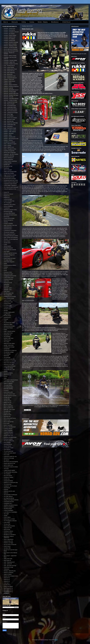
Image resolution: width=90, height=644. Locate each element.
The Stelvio (6, 286)
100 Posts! (6, 469)
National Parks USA (8, 541)
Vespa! (5, 264)
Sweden (6, 371)
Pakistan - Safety (8, 135)
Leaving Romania (8, 199)
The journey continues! (9, 232)
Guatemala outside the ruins (10, 456)
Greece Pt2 (6, 192)
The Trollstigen (7, 354)
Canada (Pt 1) (7, 585)
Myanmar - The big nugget (10, 92)
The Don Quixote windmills (10, 250)
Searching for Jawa (8, 302)
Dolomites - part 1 (8, 290)
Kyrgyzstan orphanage (9, 156)
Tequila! (6, 516)
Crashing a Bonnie (8, 429)
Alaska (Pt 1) (7, 581)
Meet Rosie (6, 356)
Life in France (7, 241)
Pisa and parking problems (10, 265)
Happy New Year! (8, 528)
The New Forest (8, 401)
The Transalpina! (8, 203)
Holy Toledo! (7, 251)
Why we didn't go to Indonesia (11, 49)
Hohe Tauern (7, 291)
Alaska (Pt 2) (7, 580)
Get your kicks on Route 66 (10, 545)
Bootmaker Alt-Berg (8, 389)
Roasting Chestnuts (8, 248)
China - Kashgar (8, 146)
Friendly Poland (7, 316)
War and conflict (8, 404)
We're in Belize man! (9, 465)
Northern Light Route (9, 338)
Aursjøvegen (7, 349)
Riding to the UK (8, 403)
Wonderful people (8, 509)
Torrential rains (7, 416)
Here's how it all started (9, 363)
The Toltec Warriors (8, 496)
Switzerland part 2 (8, 227)
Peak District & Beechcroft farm (11, 380)
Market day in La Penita (9, 519)
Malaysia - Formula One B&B (10, 47)
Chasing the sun (8, 335)
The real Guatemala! (9, 451)
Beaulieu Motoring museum (10, 396)
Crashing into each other (9, 359)
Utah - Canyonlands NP (9, 562)
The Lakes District (8, 385)
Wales (5, 378)
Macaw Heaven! (8, 446)
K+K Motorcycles (8, 305)
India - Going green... (9, 126)
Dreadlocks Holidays (9, 477)
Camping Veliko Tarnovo (9, 213)
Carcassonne (7, 257)
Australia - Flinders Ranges (10, 35)
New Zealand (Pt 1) (8, 592)
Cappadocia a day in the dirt (10, 184)
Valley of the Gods (8, 559)
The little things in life (9, 293)
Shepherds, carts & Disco (10, 204)
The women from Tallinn (9, 323)
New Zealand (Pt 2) (8, 590)
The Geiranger (7, 357)
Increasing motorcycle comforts (11, 236)
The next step (7, 413)
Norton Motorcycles (8, 392)
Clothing (24, 22)
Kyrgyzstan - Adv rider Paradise (11, 154)
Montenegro (7, 217)
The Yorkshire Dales (8, 387)
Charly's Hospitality (8, 430)
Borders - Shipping (43, 22)
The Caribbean (7, 474)
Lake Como (7, 281)
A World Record (66, 22)
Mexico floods (7, 529)
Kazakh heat (7, 165)
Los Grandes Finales (9, 448)
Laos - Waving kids (8, 74)
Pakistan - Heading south (10, 137)
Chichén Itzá (7, 479)
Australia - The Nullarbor (9, 39)
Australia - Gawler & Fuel (10, 37)
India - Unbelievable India (10, 125)
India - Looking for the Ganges (11, 113)
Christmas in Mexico (8, 531)
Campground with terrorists (10, 276)
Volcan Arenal (7, 420)
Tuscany (6, 267)
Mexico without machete (9, 526)
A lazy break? (7, 522)
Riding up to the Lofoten (9, 344)
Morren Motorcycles (8, 406)
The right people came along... (11, 472)
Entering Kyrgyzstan (8, 159)
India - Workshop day (9, 121)
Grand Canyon (7, 546)
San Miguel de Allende (9, 498)
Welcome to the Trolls (9, 364)
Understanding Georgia (9, 177)
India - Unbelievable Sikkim (10, 107)
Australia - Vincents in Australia (11, 42)
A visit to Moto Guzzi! (9, 277)
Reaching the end (8, 283)
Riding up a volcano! (9, 434)
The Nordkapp (7, 337)
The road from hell (8, 166)
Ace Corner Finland (8, 328)
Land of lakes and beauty (10, 366)
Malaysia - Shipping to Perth (10, 46)
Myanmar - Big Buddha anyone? (11, 90)
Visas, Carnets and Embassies (11, 237)
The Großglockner (8, 295)
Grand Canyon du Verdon (10, 258)
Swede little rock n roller (9, 370)
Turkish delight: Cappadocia (10, 185)
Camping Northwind (8, 279)
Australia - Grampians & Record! (11, 32)
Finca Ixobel (7, 455)
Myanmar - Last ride (8, 88)
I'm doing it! (6, 593)
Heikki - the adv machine (9, 331)
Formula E (6, 390)
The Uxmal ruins (8, 484)
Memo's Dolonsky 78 (9, 158)
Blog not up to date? (8, 274)
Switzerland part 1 (8, 229)
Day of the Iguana (8, 476)
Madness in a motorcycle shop (11, 482)
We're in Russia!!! (8, 170)
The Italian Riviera (8, 260)
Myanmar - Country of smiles (10, 100)
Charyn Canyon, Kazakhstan (10, 161)
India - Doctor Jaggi (8, 114)
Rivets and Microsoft (9, 408)
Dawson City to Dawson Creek (11, 576)
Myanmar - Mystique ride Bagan (11, 95)
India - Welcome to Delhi (9, 119)
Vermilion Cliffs (7, 548)
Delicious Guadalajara (9, 507)
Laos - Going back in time (10, 76)
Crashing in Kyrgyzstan (9, 151)
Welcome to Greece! (9, 194)
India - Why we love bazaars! (10, 111)
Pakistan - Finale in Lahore (10, 130)
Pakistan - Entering (8, 140)
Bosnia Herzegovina (8, 220)
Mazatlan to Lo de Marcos (10, 535)
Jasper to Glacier (8, 574)
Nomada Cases (7, 309)
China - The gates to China (10, 149)
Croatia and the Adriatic (9, 218)
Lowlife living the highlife (9, 470)
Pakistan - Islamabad (9, 133)
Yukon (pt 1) (7, 583)
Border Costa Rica (8, 425)
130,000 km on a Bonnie (9, 142)
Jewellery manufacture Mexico (11, 505)
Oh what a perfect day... (9, 441)
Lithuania (6, 319)
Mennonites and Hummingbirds (11, 462)
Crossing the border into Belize (11, 467)
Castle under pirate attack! (10, 453)
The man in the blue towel (10, 427)
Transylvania (7, 208)
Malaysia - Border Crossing (10, 56)
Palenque (6, 489)
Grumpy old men (8, 397)
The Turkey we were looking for (11, 187)
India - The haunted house (10, 106)
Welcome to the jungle (9, 458)
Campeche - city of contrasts (10, 486)
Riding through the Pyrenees (10, 253)
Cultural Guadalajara (9, 510)
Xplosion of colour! (8, 533)
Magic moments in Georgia (10, 175)
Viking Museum (7, 340)
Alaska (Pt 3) (7, 578)
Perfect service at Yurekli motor (11, 182)
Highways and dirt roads (9, 491)
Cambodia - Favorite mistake (10, 60)
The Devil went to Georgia (10, 179)
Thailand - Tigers (8, 83)
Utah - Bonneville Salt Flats (10, 566)
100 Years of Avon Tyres (9, 394)
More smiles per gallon (9, 382)
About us (6, 22)
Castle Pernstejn (8, 300)
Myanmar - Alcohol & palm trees (11, 93)
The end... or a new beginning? (11, 239)
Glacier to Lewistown (9, 573)
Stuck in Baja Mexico (9, 539)
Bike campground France (10, 234)
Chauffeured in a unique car (10, 350)
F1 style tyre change (8, 368)
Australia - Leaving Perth (9, 41)
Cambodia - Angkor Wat (9, 62)
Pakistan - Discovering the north (11, 139)
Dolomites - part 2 (8, 288)
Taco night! (6, 514)
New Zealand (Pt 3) (8, 588)
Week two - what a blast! (9, 410)
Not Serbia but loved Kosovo (10, 215)
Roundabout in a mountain (10, 361)
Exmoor (6, 377)
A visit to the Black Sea (9, 201)
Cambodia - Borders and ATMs (11, 64)
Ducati (5, 270)
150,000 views (7, 243)
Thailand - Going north (9, 79)
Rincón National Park (9, 422)
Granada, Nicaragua (8, 432)
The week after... (8, 411)
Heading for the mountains (10, 297)
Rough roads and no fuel (9, 463)
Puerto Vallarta (7, 517)
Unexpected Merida (8, 481)
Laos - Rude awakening (9, 73)
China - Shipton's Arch (9, 147)
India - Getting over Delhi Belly (11, 123)
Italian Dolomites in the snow (10, 225)
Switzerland (7, 284)
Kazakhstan (7, 168)
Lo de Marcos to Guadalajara (10, 512)
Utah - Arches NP (8, 564)
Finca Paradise (7, 443)
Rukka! (5, 330)
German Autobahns (8, 373)
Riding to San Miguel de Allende (11, 500)
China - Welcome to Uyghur (10, 144)
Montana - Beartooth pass (10, 571)
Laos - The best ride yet (9, 66)
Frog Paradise (7, 314)
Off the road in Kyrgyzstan (10, 152)
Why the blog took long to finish (11, 51)
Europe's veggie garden (9, 312)
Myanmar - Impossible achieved (11, 99)
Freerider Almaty (8, 163)
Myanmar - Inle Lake (9, 97)
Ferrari (5, 269)
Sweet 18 (6, 493)
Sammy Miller (7, 399)
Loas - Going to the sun (9, 71)
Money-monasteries (8, 206)
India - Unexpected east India (11, 102)
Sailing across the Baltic (9, 326)
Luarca (5, 244)
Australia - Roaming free (9, 30)
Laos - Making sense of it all (10, 69)
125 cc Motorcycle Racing (10, 418)
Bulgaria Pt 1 (7, 198)
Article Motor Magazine (9, 262)
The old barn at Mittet (9, 352)
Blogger (56, 640)
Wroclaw (6, 310)
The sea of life (7, 524)
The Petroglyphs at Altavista (10, 521)
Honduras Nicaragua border (10, 437)
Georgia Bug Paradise (9, 173)
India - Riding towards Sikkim (10, 109)
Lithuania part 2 (7, 317)
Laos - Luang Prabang (9, 67)
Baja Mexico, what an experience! (9, 537)
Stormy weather (7, 246)
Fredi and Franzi (8, 415)
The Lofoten (7, 342)
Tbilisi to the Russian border (10, 172)
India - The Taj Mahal (9, 116)
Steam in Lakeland (8, 383)
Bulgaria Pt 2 (7, 196)
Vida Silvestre (7, 488)
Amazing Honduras (8, 439)
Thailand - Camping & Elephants (11, 86)
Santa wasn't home (8, 333)
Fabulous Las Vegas (9, 543)
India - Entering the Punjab (10, 128)
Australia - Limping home (10, 28)
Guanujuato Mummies (9, 502)
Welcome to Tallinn (8, 324)
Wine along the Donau (9, 298)
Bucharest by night (8, 211)
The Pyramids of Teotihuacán (10, 495)
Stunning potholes (8, 444)
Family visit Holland (8, 586)
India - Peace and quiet (9, 104)
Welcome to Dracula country (10, 210)
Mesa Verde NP (7, 560)
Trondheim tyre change (9, 347)
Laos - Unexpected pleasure (10, 78)
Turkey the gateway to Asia (10, 189)
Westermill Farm (8, 375)
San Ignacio (7, 460)
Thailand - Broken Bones (10, 81)
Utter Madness (7, 449)
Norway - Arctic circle (9, 345)
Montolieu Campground (9, 255)
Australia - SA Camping (9, 34)
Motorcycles (15, 22)
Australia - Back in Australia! (10, 44)
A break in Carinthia (8, 224)
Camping (32, 22)
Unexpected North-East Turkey (11, 180)
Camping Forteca (8, 307)
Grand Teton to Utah (8, 567)
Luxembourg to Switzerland (10, 231)
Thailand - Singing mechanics (11, 85)
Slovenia (6, 222)
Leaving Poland (7, 303)
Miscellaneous (55, 22)
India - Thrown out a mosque (10, 118)
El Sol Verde (7, 423)
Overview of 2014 (8, 272)
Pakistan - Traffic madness (10, 132)
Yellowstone (7, 569)
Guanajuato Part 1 (8, 503)
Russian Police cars (8, 436)
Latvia (5, 321)
